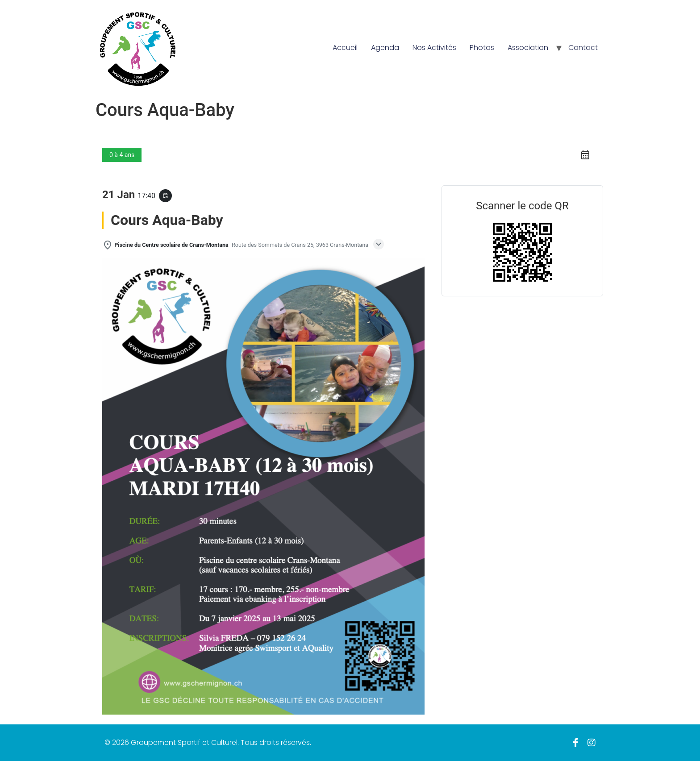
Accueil (345, 48)
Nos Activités (434, 48)
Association (528, 48)
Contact (583, 48)
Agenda (385, 48)
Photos (482, 48)
